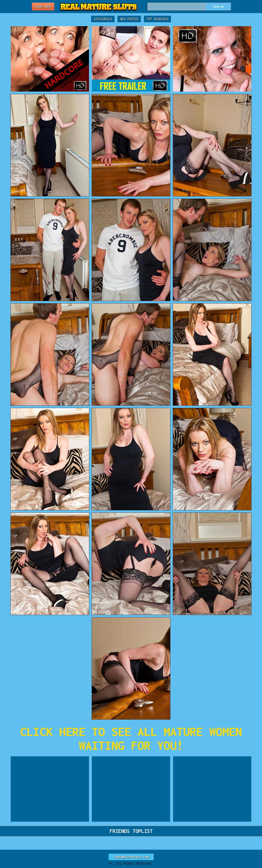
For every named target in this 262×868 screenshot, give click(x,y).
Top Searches (157, 19)
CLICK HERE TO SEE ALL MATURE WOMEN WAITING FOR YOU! (131, 739)
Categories (103, 19)
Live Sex (43, 6)
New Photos (129, 19)
